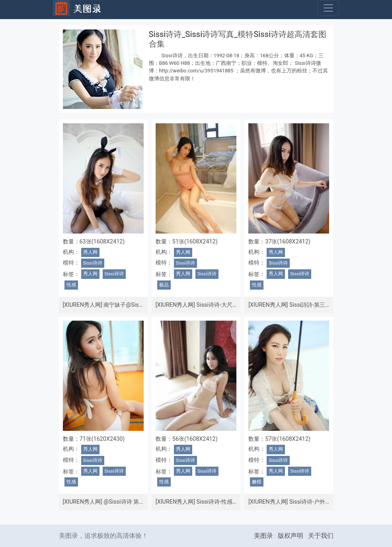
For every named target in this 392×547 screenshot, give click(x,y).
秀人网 (90, 252)
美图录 (263, 536)
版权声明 (291, 536)
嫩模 (257, 482)
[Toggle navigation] (328, 8)
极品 (164, 285)
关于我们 (321, 536)
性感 (71, 285)
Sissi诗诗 (93, 263)
